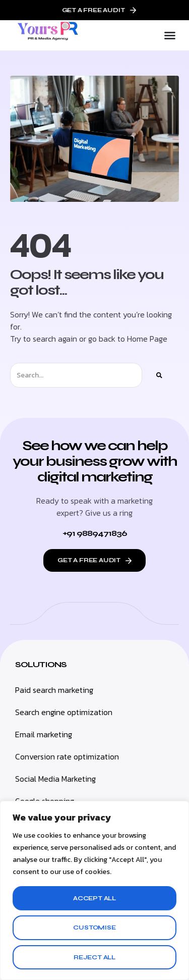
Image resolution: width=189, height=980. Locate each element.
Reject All (94, 957)
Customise (94, 928)
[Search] (159, 375)
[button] (170, 35)
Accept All (94, 898)
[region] (94, 890)
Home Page (147, 339)
